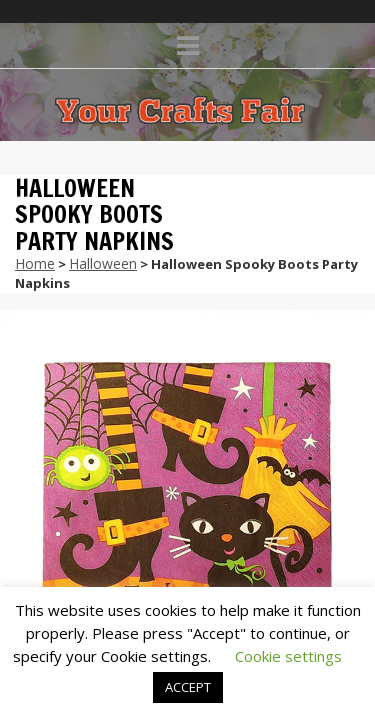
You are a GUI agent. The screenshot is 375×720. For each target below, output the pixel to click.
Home (35, 263)
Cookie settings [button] (288, 656)
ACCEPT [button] (188, 687)
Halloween (103, 263)
